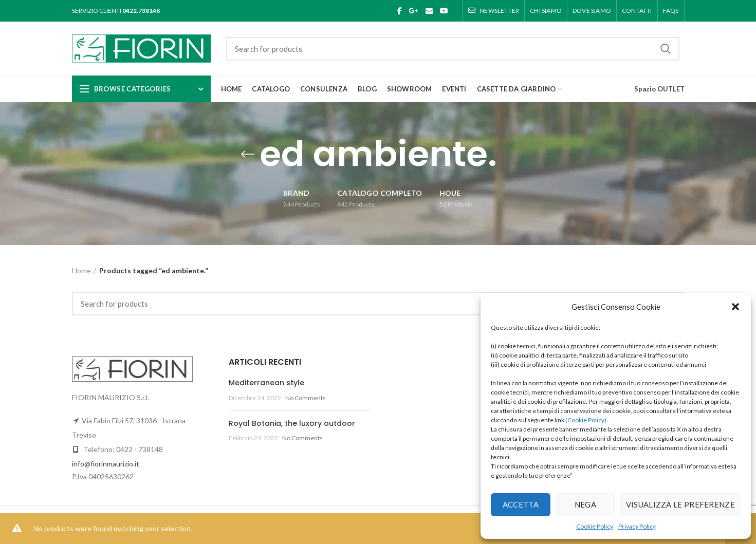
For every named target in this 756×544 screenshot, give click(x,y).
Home (81, 270)
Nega (585, 504)
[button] (735, 307)
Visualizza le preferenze (680, 504)
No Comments (306, 398)
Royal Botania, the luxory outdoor (292, 423)
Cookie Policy (595, 526)
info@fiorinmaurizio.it (106, 464)
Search (666, 49)
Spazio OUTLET (659, 89)
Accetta (521, 504)
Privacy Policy (637, 526)
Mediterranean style (266, 383)
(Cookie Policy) (586, 420)
